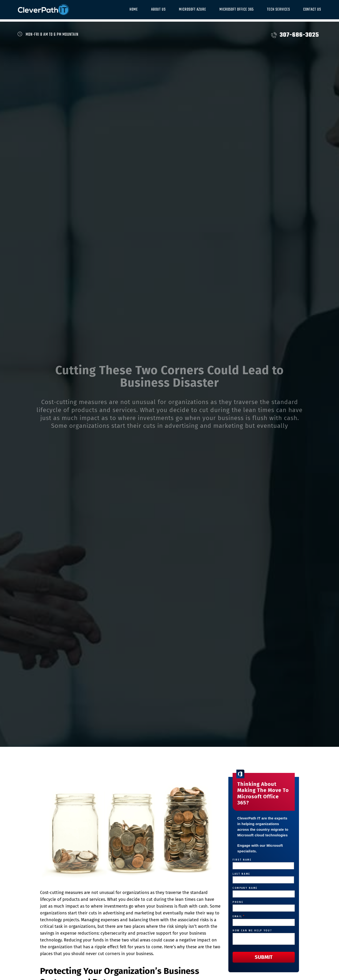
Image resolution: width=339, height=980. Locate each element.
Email (239, 916)
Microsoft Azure (193, 10)
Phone (238, 902)
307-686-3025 (295, 35)
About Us (158, 10)
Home (134, 10)
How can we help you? (252, 931)
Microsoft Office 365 (237, 10)
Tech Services (278, 10)
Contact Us (312, 10)
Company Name (245, 888)
